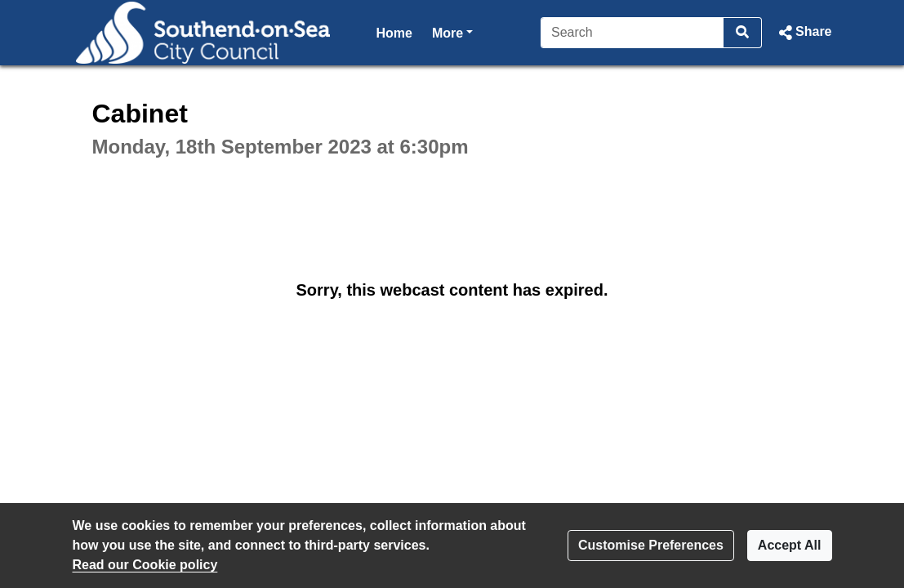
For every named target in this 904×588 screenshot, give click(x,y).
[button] (803, 33)
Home (394, 33)
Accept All (790, 545)
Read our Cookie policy (145, 565)
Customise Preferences (651, 545)
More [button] (452, 31)
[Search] (632, 33)
